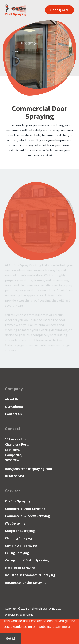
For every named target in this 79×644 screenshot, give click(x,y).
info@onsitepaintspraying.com (29, 469)
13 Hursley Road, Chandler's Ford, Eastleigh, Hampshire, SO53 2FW (17, 450)
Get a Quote (59, 10)
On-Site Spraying (18, 501)
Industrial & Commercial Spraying (30, 575)
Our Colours (14, 407)
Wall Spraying (15, 523)
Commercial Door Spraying (25, 509)
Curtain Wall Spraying (21, 546)
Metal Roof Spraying (20, 568)
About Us (12, 399)
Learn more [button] (61, 627)
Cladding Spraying (19, 538)
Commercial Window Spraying (27, 516)
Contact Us (13, 414)
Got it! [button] (10, 639)
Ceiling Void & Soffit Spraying (27, 560)
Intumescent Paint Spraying (26, 583)
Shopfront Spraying (20, 531)
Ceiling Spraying (17, 553)
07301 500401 (15, 476)
